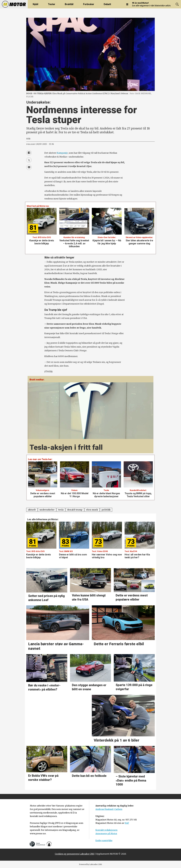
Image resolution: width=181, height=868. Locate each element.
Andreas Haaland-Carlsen (109, 809)
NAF (127, 823)
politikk (106, 510)
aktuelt (32, 510)
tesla (61, 510)
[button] (150, 542)
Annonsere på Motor (106, 834)
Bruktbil (69, 4)
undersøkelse (47, 510)
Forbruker (89, 4)
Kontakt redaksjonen (106, 830)
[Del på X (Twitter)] (29, 160)
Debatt (107, 4)
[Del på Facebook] (29, 153)
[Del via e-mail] (29, 167)
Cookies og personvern (67, 854)
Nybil (35, 4)
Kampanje (62, 153)
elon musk (92, 510)
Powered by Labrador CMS (90, 864)
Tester (52, 4)
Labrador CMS (87, 854)
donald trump (75, 510)
